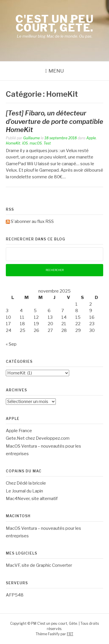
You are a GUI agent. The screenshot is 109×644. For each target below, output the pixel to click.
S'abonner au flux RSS (32, 221)
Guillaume (32, 138)
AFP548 (15, 595)
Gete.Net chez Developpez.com (38, 438)
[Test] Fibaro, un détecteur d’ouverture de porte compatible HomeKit (54, 121)
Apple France (19, 431)
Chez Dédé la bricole (26, 483)
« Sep (11, 344)
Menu (56, 71)
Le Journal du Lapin (24, 491)
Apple (91, 138)
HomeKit (13, 143)
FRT (70, 634)
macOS (36, 143)
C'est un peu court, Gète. (54, 23)
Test (47, 143)
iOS (25, 143)
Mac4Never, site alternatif (32, 499)
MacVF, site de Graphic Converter (39, 565)
